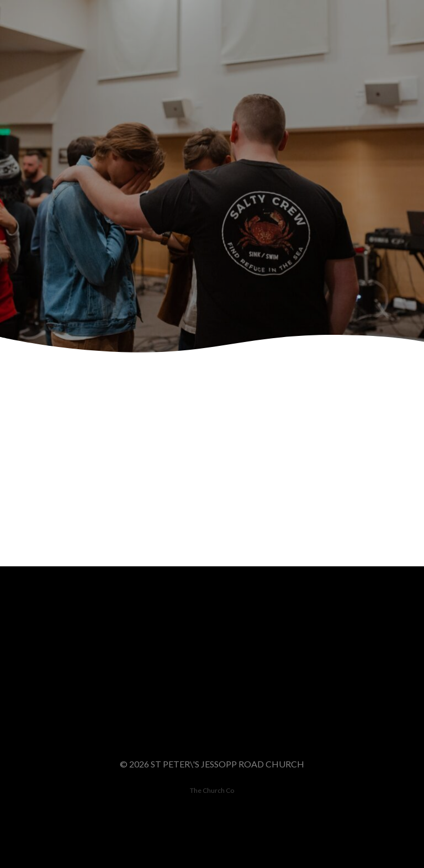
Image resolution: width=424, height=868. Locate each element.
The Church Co (212, 790)
